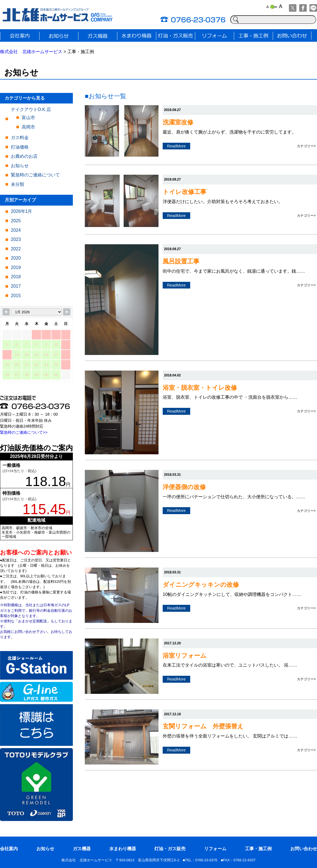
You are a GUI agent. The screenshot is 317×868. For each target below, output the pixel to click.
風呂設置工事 (181, 261)
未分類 (18, 184)
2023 (16, 239)
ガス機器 (82, 849)
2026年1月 (22, 211)
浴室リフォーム (185, 656)
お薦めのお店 (24, 156)
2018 (16, 277)
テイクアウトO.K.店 (31, 109)
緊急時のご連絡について (35, 175)
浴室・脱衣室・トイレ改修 (200, 388)
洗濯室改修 (178, 122)
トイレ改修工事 (184, 192)
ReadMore (176, 146)
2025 (16, 221)
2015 (16, 296)
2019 (16, 267)
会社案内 (9, 849)
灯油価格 (20, 147)
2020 (16, 258)
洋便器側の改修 (184, 487)
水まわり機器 (123, 849)
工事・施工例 (258, 849)
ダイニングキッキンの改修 (201, 585)
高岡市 (28, 127)
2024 (16, 230)
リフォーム (215, 849)
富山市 (28, 118)
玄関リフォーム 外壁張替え (203, 726)
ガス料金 (20, 138)
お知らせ (20, 166)
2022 (16, 249)
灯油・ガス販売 (170, 849)
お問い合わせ (304, 849)
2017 (16, 286)
